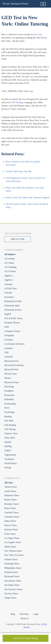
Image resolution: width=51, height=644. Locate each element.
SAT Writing (10, 429)
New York (38, 34)
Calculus (8, 293)
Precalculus (9, 395)
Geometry (9, 340)
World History (11, 463)
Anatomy (8, 284)
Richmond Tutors (12, 576)
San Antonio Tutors (13, 581)
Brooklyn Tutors (11, 504)
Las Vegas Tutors (12, 538)
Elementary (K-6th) (13, 301)
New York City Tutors (14, 555)
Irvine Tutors (10, 534)
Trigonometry (10, 455)
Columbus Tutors (12, 517)
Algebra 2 (9, 280)
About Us (25, 618)
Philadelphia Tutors (13, 568)
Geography (9, 335)
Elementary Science (13, 310)
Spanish (8, 442)
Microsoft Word (11, 369)
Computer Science (12, 331)
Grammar (8, 348)
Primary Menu (43, 4)
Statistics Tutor (11, 433)
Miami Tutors (10, 547)
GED (7, 327)
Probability (9, 399)
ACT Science (10, 271)
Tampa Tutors (10, 598)
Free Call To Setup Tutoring (26, 638)
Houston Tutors (11, 530)
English (8, 314)
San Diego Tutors (12, 585)
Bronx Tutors (10, 508)
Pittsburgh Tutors (12, 564)
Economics (9, 297)
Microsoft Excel (11, 361)
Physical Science (12, 382)
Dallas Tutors (10, 521)
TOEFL (8, 451)
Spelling (8, 446)
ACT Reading (10, 267)
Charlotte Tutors (11, 513)
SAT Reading (10, 425)
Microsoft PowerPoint (14, 365)
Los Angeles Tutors (13, 542)
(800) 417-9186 (18, 239)
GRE (7, 352)
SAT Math (9, 421)
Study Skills (10, 438)
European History (12, 323)
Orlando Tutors (11, 559)
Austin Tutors (10, 491)
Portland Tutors (11, 572)
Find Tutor (24, 614)
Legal (36, 614)
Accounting (9, 259)
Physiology (9, 387)
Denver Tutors (11, 525)
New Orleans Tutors (13, 551)
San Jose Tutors (11, 594)
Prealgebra (9, 391)
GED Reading (17, 102)
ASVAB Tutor (11, 288)
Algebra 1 (9, 276)
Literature (9, 357)
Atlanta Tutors (11, 487)
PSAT (7, 408)
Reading (8, 416)
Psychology (9, 412)
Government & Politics (14, 344)
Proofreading (10, 404)
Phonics (8, 378)
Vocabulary (9, 459)
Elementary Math (12, 306)
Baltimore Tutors (12, 495)
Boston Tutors (10, 500)
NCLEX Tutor (11, 374)
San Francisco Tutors (14, 589)
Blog (13, 614)
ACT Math (9, 263)
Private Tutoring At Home (16, 4)
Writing (8, 468)
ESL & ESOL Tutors (13, 318)
